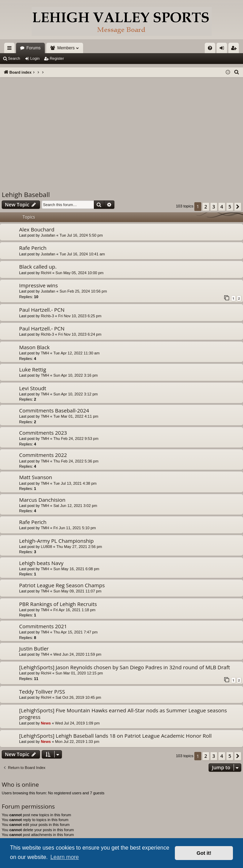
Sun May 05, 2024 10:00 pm (80, 273)
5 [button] (230, 207)
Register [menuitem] (235, 49)
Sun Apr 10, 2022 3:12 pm (75, 394)
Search (14, 58)
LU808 (46, 547)
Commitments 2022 (43, 455)
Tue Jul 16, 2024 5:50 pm (81, 235)
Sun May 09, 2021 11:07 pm (77, 591)
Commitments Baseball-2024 (54, 410)
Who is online (20, 784)
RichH (46, 273)
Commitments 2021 (43, 626)
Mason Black (34, 347)
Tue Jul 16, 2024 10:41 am (82, 254)
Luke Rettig (33, 369)
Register (57, 58)
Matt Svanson (36, 477)
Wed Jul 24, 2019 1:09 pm (77, 723)
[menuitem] (210, 48)
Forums (34, 48)
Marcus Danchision (42, 500)
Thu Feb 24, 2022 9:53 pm (76, 439)
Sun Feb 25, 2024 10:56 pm (83, 291)
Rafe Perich (33, 248)
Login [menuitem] (223, 49)
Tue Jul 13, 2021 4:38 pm (75, 483)
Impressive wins (38, 285)
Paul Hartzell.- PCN (42, 310)
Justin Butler (34, 648)
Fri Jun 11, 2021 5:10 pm (74, 528)
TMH (45, 353)
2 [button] (206, 207)
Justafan (48, 235)
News (46, 723)
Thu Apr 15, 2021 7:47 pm (75, 632)
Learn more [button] (65, 857)
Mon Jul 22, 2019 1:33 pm (77, 742)
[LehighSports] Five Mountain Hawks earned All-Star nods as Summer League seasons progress (123, 714)
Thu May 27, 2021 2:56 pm (79, 547)
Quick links (11, 49)
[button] (238, 207)
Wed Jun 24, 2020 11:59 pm (77, 654)
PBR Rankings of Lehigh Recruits (58, 604)
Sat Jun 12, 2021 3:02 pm (75, 506)
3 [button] (214, 207)
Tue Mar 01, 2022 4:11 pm (76, 416)
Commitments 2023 (43, 433)
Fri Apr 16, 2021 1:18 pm (74, 610)
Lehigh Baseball (26, 195)
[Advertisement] (121, 129)
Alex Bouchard (37, 229)
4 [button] (222, 207)
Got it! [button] (204, 853)
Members (66, 48)
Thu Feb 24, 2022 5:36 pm (76, 461)
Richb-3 (47, 316)
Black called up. (38, 267)
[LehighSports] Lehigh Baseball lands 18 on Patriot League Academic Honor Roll (115, 736)
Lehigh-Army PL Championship (56, 541)
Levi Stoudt (33, 388)
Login (35, 58)
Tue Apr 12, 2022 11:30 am (76, 353)
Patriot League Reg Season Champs (62, 585)
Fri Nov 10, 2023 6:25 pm (80, 316)
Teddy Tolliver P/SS (42, 691)
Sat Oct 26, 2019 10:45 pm (78, 697)
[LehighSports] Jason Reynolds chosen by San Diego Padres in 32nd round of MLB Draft (125, 667)
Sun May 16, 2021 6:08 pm (76, 569)
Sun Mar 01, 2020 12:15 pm (79, 673)
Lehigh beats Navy (41, 563)
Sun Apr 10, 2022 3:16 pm (75, 375)
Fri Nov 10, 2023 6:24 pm (80, 334)
